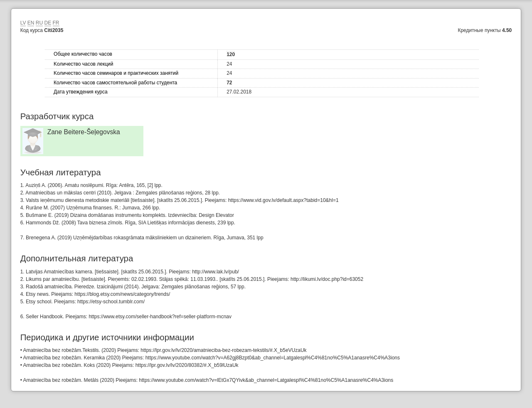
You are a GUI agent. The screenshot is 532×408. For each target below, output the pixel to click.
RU (39, 23)
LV (23, 23)
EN (31, 23)
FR (56, 23)
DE (48, 23)
